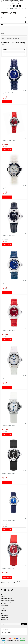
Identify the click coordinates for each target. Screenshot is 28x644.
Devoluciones (5, 617)
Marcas (4, 610)
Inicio (3, 39)
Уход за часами (6, 606)
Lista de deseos (21, 631)
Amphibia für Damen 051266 (9, 378)
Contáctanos (5, 616)
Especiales (5, 614)
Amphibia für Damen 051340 (9, 283)
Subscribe (24, 624)
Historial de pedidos (12, 631)
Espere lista (4, 633)
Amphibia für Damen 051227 (9, 473)
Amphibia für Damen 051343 (9, 236)
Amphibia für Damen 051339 (9, 331)
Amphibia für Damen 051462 (9, 140)
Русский (9, 8)
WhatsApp (16, 4)
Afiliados (4, 612)
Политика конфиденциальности (10, 602)
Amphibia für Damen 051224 (9, 568)
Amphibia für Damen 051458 (9, 188)
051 (19, 39)
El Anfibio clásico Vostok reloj (11, 39)
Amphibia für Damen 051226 (9, 521)
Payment (4, 595)
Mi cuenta (4, 631)
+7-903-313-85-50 (6, 4)
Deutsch (22, 8)
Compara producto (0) (20, 55)
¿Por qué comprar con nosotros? (9, 600)
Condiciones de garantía (7, 604)
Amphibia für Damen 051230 (9, 426)
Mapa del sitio (5, 619)
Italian (19, 8)
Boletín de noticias (12, 633)
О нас (4, 597)
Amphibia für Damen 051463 (9, 93)
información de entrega (7, 598)
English (12, 8)
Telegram (21, 4)
